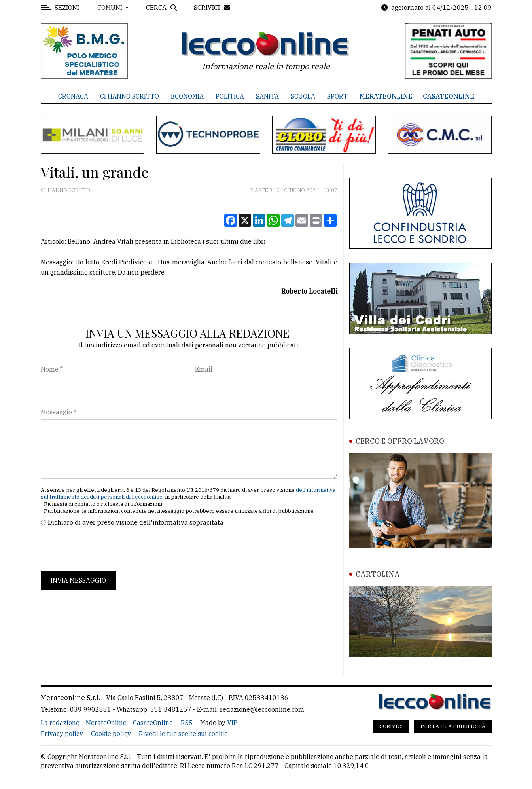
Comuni (111, 8)
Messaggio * (59, 412)
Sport (337, 96)
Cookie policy (111, 734)
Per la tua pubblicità (453, 726)
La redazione (60, 723)
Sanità (267, 96)
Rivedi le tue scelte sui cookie (183, 734)
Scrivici (391, 726)
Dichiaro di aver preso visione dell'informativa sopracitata (136, 522)
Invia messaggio (78, 580)
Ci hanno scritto (130, 96)
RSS (186, 723)
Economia (187, 96)
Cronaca (73, 96)
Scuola (303, 96)
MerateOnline (386, 96)
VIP (232, 723)
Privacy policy (62, 734)
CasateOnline (449, 96)
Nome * (52, 369)
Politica (230, 96)
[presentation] (101, 549)
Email (204, 369)
